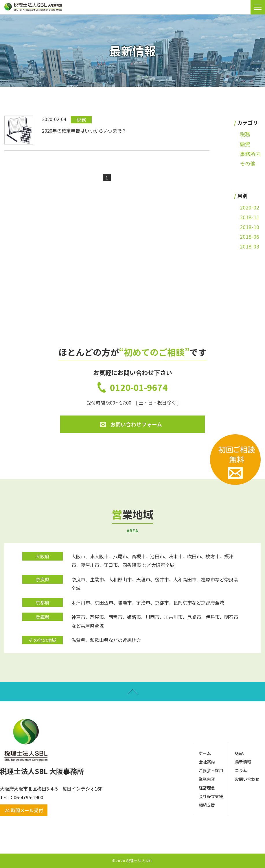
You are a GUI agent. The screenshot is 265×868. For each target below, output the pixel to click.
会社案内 (207, 762)
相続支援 (207, 805)
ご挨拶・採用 (211, 770)
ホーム (205, 753)
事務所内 (250, 154)
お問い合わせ (247, 779)
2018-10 (250, 227)
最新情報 (243, 762)
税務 (245, 134)
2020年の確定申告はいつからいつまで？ (84, 131)
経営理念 (207, 788)
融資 (245, 144)
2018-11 (250, 217)
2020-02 (250, 207)
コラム (241, 770)
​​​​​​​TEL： (7, 797)
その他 (248, 163)
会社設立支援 (211, 796)
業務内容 (207, 779)
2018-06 (250, 236)
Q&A (239, 753)
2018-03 (250, 246)
